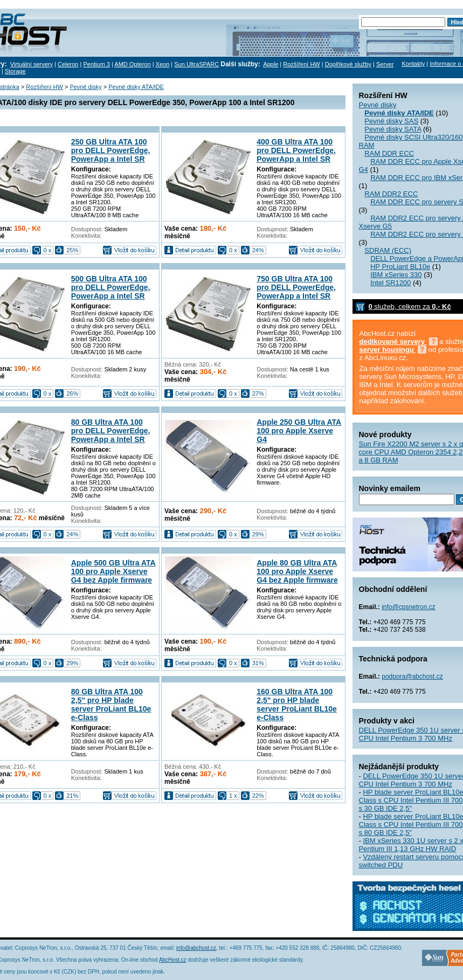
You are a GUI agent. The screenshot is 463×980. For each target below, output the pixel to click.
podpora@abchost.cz (412, 677)
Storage (15, 71)
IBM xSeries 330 (396, 275)
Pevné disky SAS (391, 121)
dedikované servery (393, 341)
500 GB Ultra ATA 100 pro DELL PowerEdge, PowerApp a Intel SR (111, 287)
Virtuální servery (32, 64)
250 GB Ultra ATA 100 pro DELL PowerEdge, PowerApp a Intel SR (111, 150)
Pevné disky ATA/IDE (136, 87)
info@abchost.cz (196, 948)
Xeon (163, 64)
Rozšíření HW (301, 64)
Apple (271, 64)
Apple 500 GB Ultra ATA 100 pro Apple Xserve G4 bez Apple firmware (113, 571)
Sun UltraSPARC (196, 64)
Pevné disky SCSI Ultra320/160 (413, 137)
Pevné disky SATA (393, 129)
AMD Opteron (132, 64)
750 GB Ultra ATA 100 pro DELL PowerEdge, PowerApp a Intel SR (296, 287)
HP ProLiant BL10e (400, 267)
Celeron (68, 64)
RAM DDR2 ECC (391, 194)
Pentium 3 (96, 64)
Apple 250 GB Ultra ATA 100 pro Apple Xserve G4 (299, 431)
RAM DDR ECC (389, 153)
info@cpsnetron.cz (409, 607)
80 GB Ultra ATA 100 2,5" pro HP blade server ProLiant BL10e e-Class (111, 705)
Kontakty (413, 64)
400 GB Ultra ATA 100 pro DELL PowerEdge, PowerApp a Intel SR (296, 150)
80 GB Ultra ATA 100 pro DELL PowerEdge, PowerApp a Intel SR (111, 431)
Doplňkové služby (348, 64)
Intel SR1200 (391, 283)
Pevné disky (378, 105)
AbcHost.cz (173, 960)
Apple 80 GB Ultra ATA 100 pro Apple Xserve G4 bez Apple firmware (297, 571)
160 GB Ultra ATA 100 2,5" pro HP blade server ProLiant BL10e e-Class (297, 705)
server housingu (388, 350)
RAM (367, 145)
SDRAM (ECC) (388, 250)
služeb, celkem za (410, 306)
